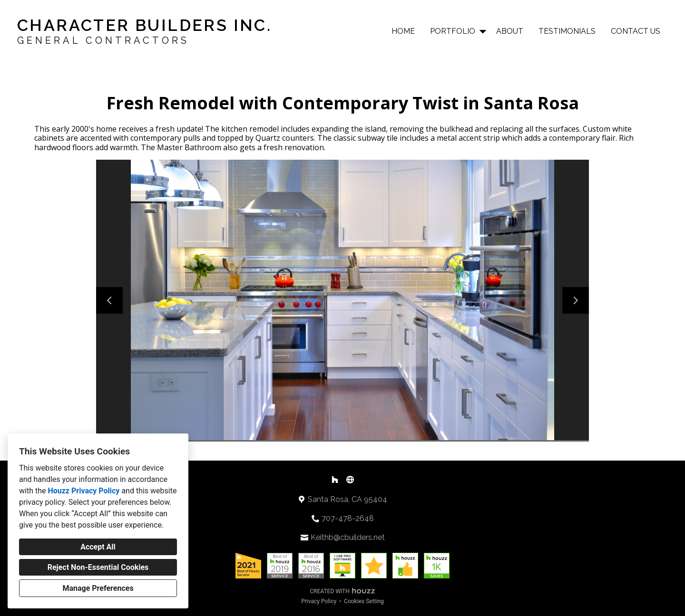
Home (403, 31)
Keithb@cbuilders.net (348, 537)
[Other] (350, 480)
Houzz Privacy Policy (83, 491)
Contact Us (636, 31)
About (510, 31)
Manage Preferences (98, 588)
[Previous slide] (109, 300)
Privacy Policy (319, 601)
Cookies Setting (364, 601)
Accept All (98, 547)
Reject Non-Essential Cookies (98, 567)
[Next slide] (576, 300)
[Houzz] (335, 480)
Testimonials (567, 31)
